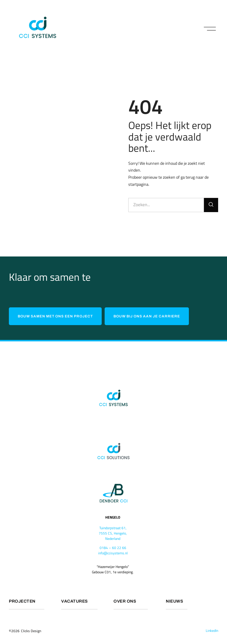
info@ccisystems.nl (113, 553)
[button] (210, 29)
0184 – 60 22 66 (113, 547)
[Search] (211, 205)
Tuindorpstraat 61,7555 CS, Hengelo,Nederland (113, 533)
